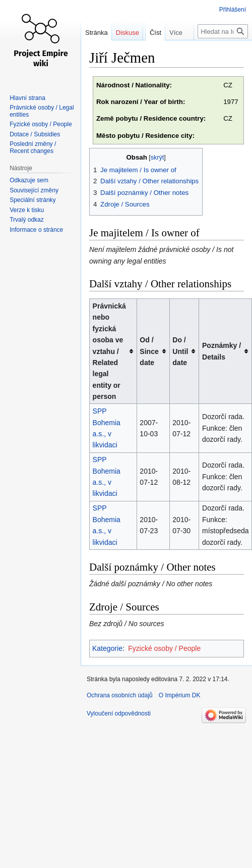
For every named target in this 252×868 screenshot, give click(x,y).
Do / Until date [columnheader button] (180, 351)
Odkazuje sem (29, 180)
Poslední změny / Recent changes (33, 147)
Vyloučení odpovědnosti (119, 713)
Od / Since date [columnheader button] (149, 351)
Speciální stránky (33, 200)
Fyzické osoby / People (164, 648)
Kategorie (107, 648)
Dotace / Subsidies (35, 134)
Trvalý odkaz (27, 220)
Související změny (34, 190)
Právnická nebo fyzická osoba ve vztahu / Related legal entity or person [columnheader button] (109, 351)
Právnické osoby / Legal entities (42, 111)
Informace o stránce (36, 230)
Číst (149, 53)
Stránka (97, 33)
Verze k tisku (27, 210)
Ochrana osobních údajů (120, 695)
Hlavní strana (27, 98)
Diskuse (128, 33)
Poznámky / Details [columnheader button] (222, 351)
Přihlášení (233, 10)
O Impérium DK (180, 695)
